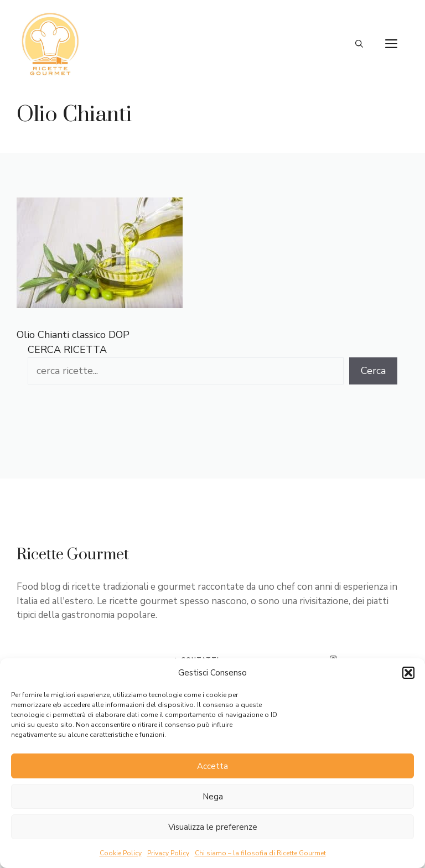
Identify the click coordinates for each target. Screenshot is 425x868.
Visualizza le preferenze (213, 827)
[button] (408, 673)
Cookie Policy (121, 853)
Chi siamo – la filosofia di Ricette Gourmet (260, 853)
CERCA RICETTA (67, 350)
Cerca (373, 371)
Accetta (212, 766)
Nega (213, 797)
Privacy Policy (168, 853)
